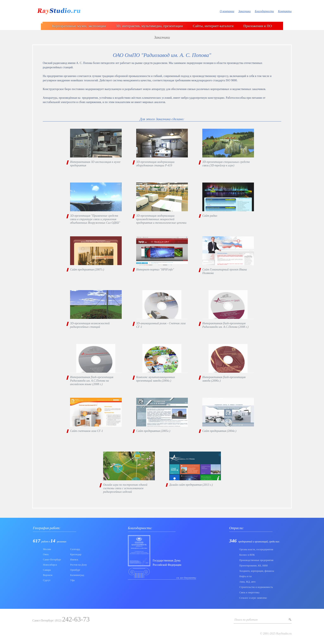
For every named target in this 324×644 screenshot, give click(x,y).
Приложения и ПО (258, 26)
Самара (47, 570)
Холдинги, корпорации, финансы (257, 571)
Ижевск (74, 560)
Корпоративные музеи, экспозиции (79, 26)
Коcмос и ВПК (247, 555)
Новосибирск (50, 565)
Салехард (75, 549)
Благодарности (264, 11)
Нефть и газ (245, 576)
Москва (47, 549)
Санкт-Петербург (52, 560)
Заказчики (244, 11)
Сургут (47, 580)
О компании (227, 11)
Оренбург (75, 570)
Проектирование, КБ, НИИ (253, 566)
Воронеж (48, 575)
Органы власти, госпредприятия (256, 549)
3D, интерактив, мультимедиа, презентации (149, 26)
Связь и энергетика (249, 592)
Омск (46, 554)
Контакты (285, 11)
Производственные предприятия (256, 560)
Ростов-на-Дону (79, 565)
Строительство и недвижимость (256, 587)
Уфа (73, 580)
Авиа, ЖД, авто (247, 582)
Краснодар (76, 554)
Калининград (77, 575)
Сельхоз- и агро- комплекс (253, 598)
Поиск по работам (246, 620)
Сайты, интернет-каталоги (213, 26)
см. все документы (186, 578)
